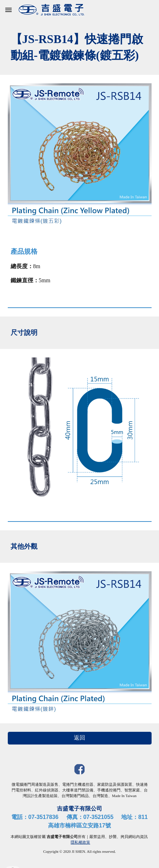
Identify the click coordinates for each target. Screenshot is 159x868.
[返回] (80, 738)
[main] (80, 47)
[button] (8, 10)
